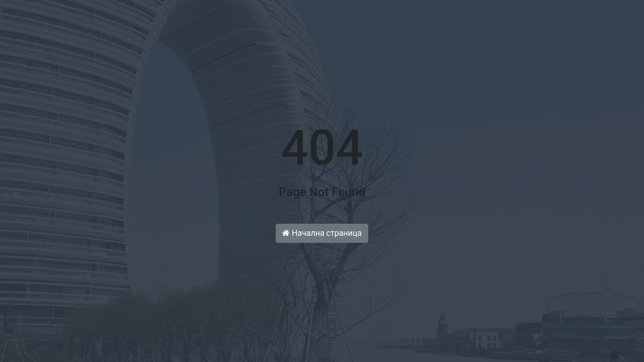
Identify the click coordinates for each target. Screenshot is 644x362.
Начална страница (322, 233)
